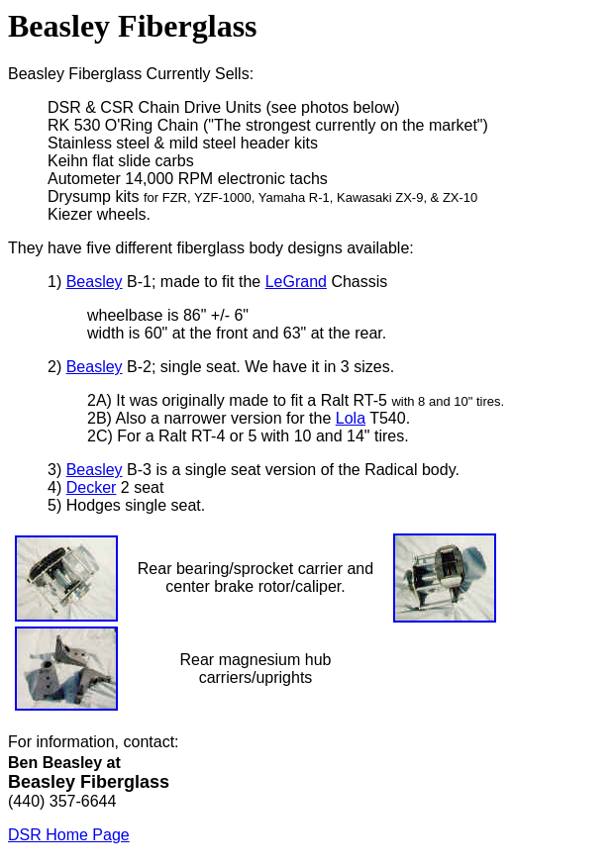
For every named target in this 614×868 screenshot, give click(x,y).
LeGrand (296, 282)
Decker (92, 487)
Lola (351, 418)
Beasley (95, 282)
